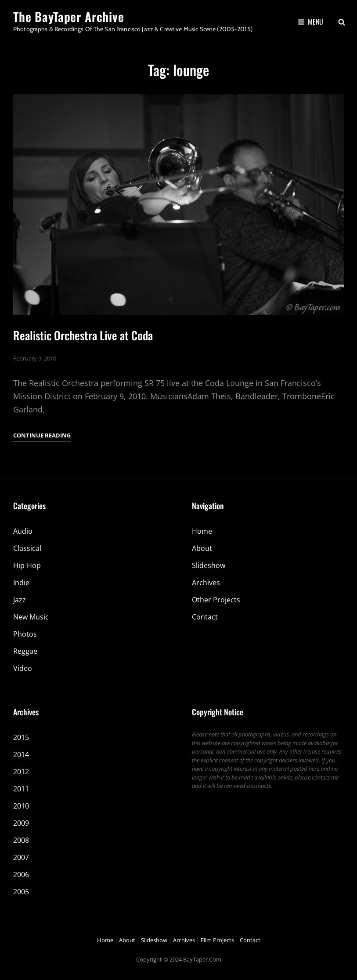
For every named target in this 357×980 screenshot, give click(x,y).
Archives (206, 583)
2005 (21, 892)
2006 (21, 874)
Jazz (20, 600)
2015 (21, 737)
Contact (205, 617)
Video (23, 668)
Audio (23, 531)
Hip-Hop (27, 565)
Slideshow (209, 565)
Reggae (25, 651)
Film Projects (217, 940)
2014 (21, 754)
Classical (27, 548)
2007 (21, 857)
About (202, 548)
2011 (21, 789)
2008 (21, 840)
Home (202, 531)
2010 (21, 806)
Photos (25, 634)
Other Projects (216, 600)
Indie (21, 583)
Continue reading (42, 435)
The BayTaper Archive (69, 16)
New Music (31, 617)
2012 (21, 772)
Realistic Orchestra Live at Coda (83, 335)
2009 (21, 823)
